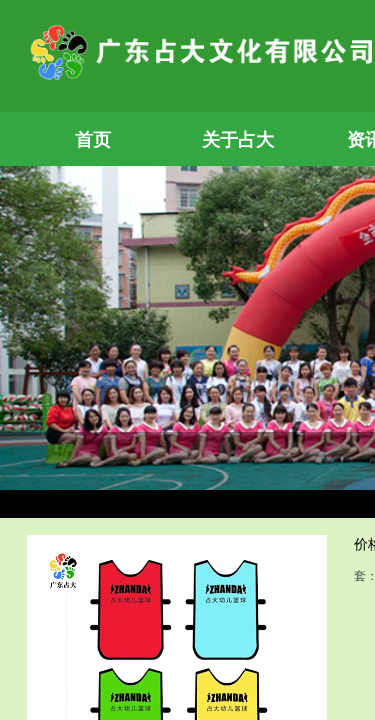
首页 (93, 140)
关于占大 (238, 140)
